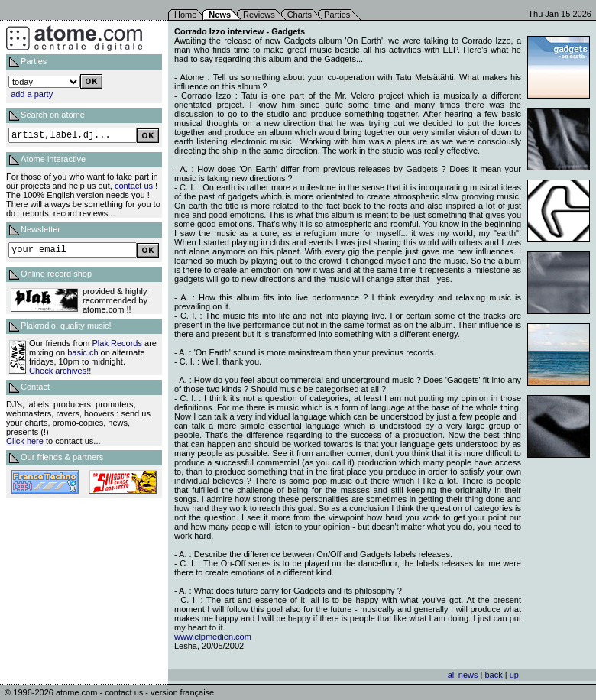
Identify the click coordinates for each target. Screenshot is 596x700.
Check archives (58, 371)
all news (463, 675)
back (493, 675)
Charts (300, 15)
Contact (35, 387)
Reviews (259, 15)
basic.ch (83, 352)
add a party (32, 94)
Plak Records (117, 343)
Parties (337, 15)
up (514, 675)
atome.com (76, 692)
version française (182, 692)
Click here (25, 441)
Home (185, 15)
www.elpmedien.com (213, 637)
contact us (134, 186)
